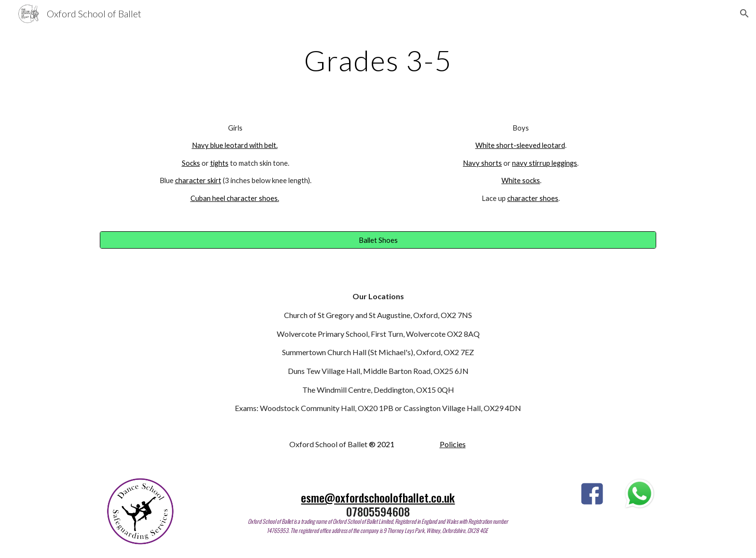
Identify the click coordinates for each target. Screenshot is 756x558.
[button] (744, 13)
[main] (378, 60)
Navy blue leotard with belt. (235, 145)
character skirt (198, 180)
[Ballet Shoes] (378, 240)
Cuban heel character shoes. (235, 198)
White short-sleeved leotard (520, 145)
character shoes (533, 198)
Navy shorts (482, 163)
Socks (191, 163)
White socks (521, 180)
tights (219, 163)
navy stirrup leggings (545, 163)
